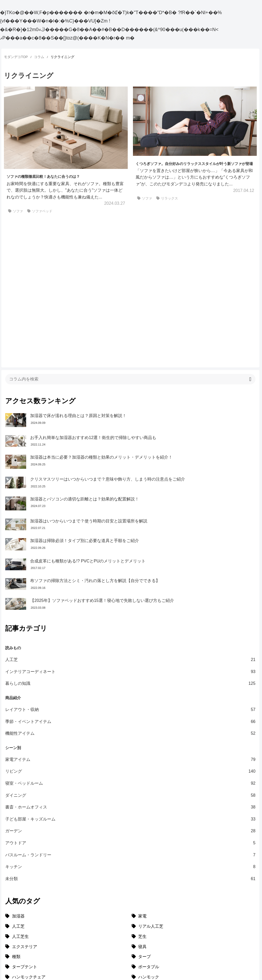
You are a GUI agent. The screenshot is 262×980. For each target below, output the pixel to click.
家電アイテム (130, 665)
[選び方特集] (20, 921)
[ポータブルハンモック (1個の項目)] (67, 914)
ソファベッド (40, 211)
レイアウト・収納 (130, 616)
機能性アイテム (130, 640)
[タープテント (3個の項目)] (67, 873)
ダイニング (130, 701)
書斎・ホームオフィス (130, 713)
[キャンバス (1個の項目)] (194, 893)
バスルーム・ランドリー (130, 761)
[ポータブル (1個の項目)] (194, 873)
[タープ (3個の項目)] (194, 863)
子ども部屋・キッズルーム (130, 725)
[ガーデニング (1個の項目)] (194, 904)
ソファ (16, 211)
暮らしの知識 (130, 590)
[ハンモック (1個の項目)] (194, 883)
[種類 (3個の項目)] (67, 863)
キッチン (130, 773)
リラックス (167, 198)
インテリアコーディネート (130, 578)
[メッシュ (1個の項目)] (67, 893)
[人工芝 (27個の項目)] (67, 832)
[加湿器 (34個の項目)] (67, 822)
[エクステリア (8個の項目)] (67, 853)
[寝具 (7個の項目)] (194, 853)
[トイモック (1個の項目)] (194, 914)
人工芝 (130, 566)
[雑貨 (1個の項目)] (67, 904)
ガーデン (130, 737)
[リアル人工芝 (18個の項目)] (194, 832)
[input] (130, 285)
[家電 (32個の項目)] (194, 822)
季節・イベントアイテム (130, 628)
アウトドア (130, 749)
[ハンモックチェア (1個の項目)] (67, 883)
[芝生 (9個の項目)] (194, 843)
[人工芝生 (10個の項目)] (67, 843)
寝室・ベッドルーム (130, 689)
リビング (130, 677)
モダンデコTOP (16, 57)
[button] (250, 285)
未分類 (130, 785)
